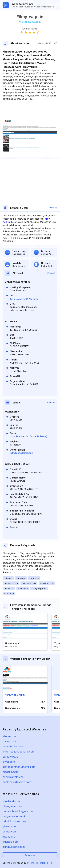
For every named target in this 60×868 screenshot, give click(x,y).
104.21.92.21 (16, 299)
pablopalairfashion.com (17, 782)
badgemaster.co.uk (14, 816)
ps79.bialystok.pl (13, 777)
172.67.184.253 (31, 299)
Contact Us (30, 855)
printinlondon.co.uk (14, 821)
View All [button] (53, 208)
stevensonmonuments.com (19, 767)
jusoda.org (9, 837)
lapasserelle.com (13, 746)
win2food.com (11, 801)
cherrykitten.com (13, 806)
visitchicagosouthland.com (18, 752)
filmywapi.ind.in (15, 695)
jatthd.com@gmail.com (22, 453)
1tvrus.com (9, 741)
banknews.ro (10, 757)
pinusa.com (10, 832)
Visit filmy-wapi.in (30, 22)
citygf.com (9, 762)
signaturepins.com (14, 847)
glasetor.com (10, 826)
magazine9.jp (10, 772)
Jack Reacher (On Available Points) (29, 436)
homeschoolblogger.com (18, 811)
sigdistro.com (10, 842)
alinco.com (9, 736)
